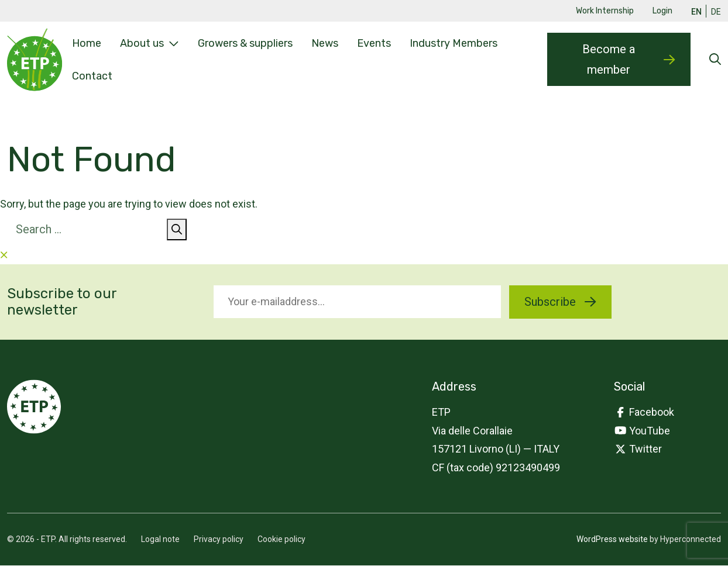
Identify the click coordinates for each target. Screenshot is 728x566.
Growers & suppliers (245, 43)
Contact (92, 75)
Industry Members (454, 43)
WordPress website (612, 540)
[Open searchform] (715, 60)
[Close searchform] (4, 255)
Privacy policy (219, 540)
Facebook (644, 413)
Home (87, 43)
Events (374, 43)
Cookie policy (281, 540)
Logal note (160, 540)
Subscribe (560, 302)
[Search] (177, 230)
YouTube (642, 431)
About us (150, 44)
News (325, 43)
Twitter (638, 449)
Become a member (629, 59)
